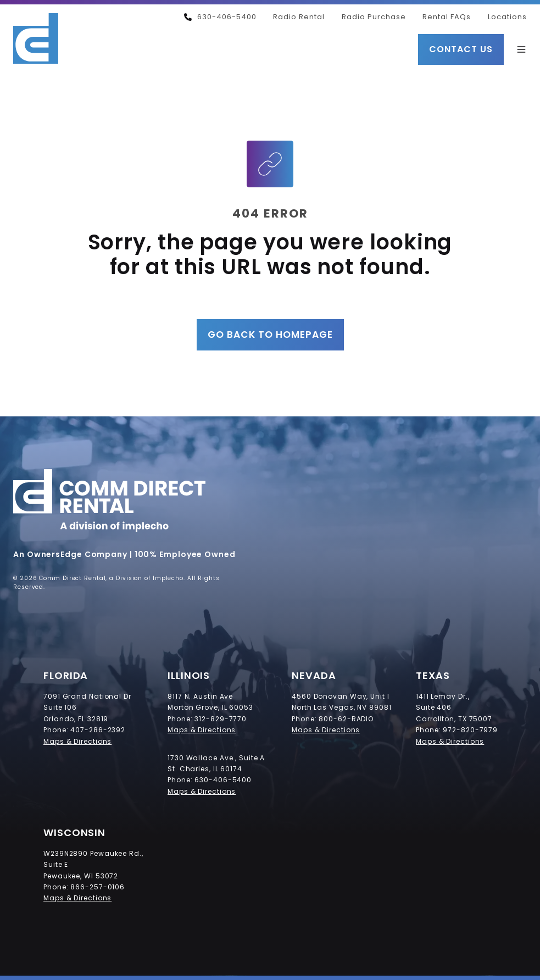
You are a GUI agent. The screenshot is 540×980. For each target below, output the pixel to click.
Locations (507, 17)
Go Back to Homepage (270, 335)
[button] (521, 49)
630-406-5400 (220, 17)
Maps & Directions (77, 741)
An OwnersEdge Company (70, 554)
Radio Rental (299, 17)
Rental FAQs (447, 17)
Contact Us (461, 49)
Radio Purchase (374, 17)
